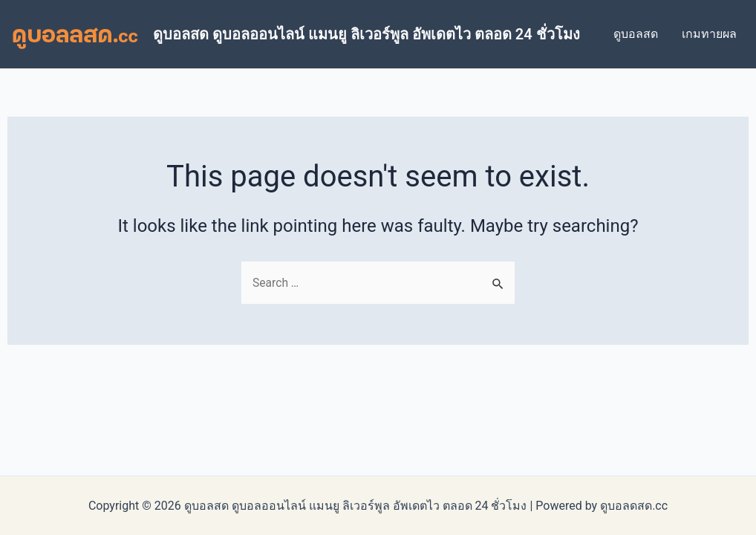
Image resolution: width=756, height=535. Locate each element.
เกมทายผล (709, 34)
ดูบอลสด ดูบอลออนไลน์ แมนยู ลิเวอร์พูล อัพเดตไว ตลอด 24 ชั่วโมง (366, 34)
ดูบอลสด (636, 34)
